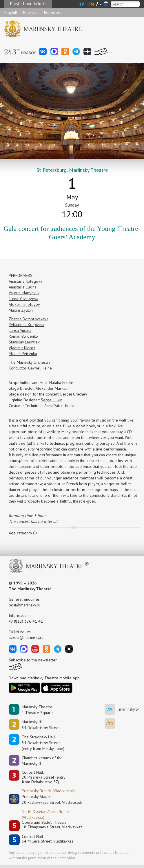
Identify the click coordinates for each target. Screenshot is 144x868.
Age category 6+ (23, 533)
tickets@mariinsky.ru (26, 637)
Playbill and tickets (28, 4)
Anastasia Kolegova (25, 281)
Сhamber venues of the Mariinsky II (42, 761)
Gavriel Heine (40, 368)
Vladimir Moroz (22, 348)
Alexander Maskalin (53, 388)
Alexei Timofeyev (24, 304)
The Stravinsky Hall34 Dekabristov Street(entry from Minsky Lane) (43, 743)
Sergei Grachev (74, 394)
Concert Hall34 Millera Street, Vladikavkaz (48, 839)
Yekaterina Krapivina (26, 325)
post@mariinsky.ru (24, 605)
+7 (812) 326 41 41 (26, 621)
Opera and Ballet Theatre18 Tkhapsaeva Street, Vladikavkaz (52, 825)
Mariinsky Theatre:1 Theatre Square (37, 710)
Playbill (11, 12)
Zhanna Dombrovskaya (29, 319)
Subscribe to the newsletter (33, 660)
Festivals (31, 12)
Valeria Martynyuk (24, 293)
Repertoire (53, 12)
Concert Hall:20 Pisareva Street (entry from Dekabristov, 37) (44, 777)
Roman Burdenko (23, 336)
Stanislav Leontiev (24, 342)
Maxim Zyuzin (21, 310)
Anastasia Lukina (23, 287)
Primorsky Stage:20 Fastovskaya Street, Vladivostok (48, 799)
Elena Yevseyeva (23, 299)
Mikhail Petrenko (23, 354)
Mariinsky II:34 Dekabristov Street (41, 725)
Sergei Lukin (52, 400)
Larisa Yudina (20, 330)
